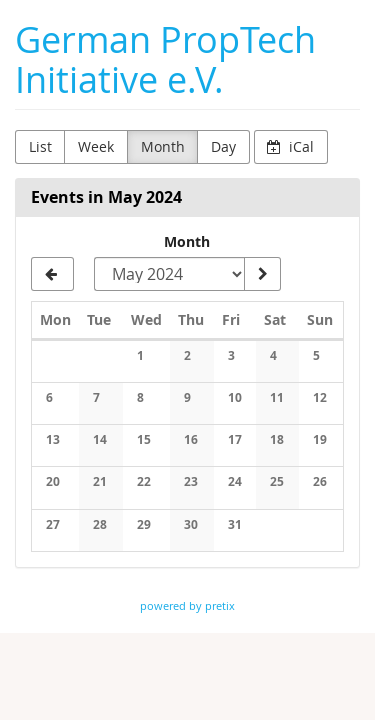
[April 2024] (52, 274)
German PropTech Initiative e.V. (165, 59)
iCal (290, 146)
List (40, 146)
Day (223, 146)
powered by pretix (187, 605)
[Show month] (262, 274)
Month (163, 146)
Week (96, 146)
